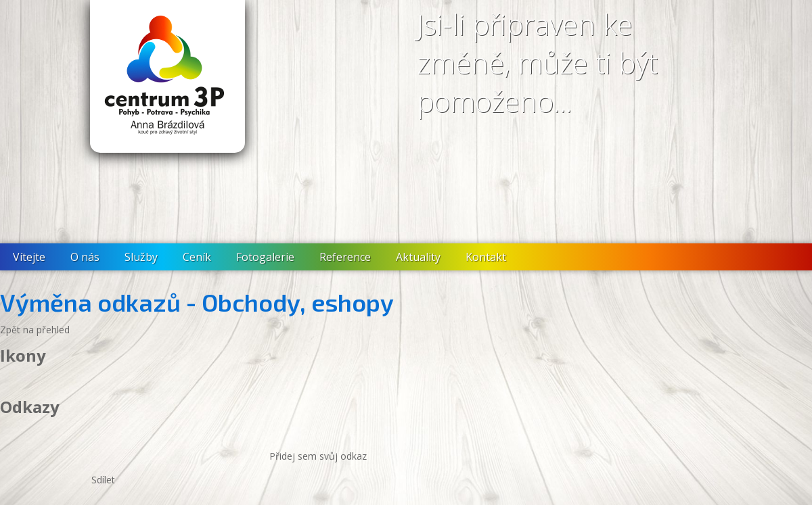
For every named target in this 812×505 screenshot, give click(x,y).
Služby (141, 257)
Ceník (197, 257)
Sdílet (103, 480)
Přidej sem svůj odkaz (318, 456)
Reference (345, 257)
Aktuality (418, 257)
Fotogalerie (265, 257)
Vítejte (29, 257)
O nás (85, 257)
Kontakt (486, 257)
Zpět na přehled (35, 330)
